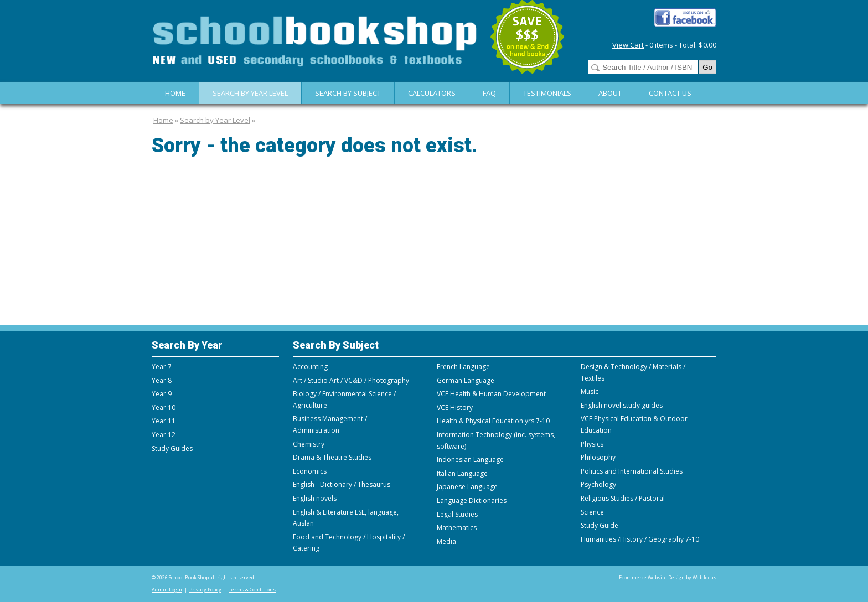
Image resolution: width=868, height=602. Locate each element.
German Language (466, 380)
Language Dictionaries (472, 500)
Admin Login (167, 590)
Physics (592, 444)
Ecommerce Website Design (652, 577)
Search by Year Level (250, 93)
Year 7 (162, 367)
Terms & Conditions (252, 590)
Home (175, 93)
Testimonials (547, 93)
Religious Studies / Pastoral (623, 498)
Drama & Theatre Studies (332, 457)
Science (592, 512)
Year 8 (162, 380)
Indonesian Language (470, 460)
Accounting (310, 367)
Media (446, 541)
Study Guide (600, 525)
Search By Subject (348, 93)
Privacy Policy (205, 590)
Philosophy (598, 457)
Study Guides (172, 448)
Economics (310, 471)
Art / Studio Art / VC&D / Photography (351, 380)
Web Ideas (704, 577)
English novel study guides (622, 405)
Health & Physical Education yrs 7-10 (493, 421)
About (610, 93)
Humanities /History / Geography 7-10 (640, 539)
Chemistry (309, 444)
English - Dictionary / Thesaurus (342, 484)
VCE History (455, 408)
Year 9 (162, 394)
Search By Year (187, 345)
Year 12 (164, 435)
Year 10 (164, 408)
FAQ (489, 93)
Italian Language (462, 473)
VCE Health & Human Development (491, 394)
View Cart (628, 45)
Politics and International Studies (632, 471)
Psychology (598, 484)
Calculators (432, 93)
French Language (463, 367)
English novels (315, 498)
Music (590, 391)
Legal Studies (457, 514)
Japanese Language (467, 487)
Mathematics (457, 528)
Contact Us (670, 93)
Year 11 (164, 421)
